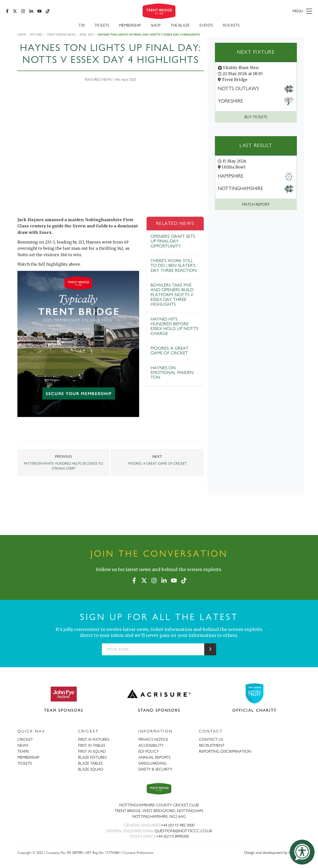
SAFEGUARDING (153, 763)
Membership (130, 25)
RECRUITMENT (212, 745)
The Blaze (180, 25)
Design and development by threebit (272, 852)
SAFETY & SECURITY (155, 769)
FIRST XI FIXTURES (94, 739)
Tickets (102, 25)
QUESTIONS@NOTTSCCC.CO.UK (183, 831)
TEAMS (23, 751)
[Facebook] (7, 11)
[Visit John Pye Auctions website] (64, 694)
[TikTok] (48, 11)
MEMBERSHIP (28, 757)
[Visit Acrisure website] (159, 694)
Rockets (231, 25)
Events (206, 25)
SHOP (156, 25)
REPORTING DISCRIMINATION (225, 751)
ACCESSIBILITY (151, 745)
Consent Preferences (138, 852)
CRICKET (25, 739)
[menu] (263, 11)
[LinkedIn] (31, 11)
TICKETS (25, 763)
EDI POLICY (148, 751)
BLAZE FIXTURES (92, 757)
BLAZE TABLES (90, 763)
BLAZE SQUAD (91, 769)
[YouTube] (40, 11)
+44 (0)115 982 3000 (178, 825)
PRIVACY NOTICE (153, 739)
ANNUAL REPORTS (154, 757)
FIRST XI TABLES (92, 745)
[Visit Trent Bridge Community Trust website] (255, 693)
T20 (82, 25)
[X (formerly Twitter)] (15, 11)
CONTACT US (211, 739)
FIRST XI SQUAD (92, 751)
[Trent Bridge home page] (159, 789)
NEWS (23, 745)
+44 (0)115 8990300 (173, 836)
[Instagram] (23, 11)
